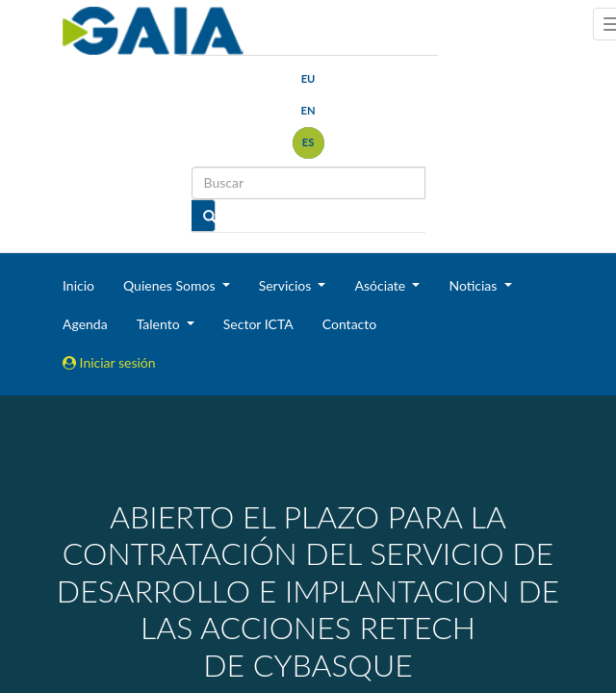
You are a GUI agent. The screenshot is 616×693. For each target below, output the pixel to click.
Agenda (85, 324)
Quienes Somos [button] (171, 285)
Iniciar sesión (109, 362)
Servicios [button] (287, 285)
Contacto (349, 324)
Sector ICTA (258, 324)
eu (308, 78)
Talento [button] (160, 324)
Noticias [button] (475, 285)
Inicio (78, 285)
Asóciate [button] (381, 285)
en (308, 110)
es (308, 142)
